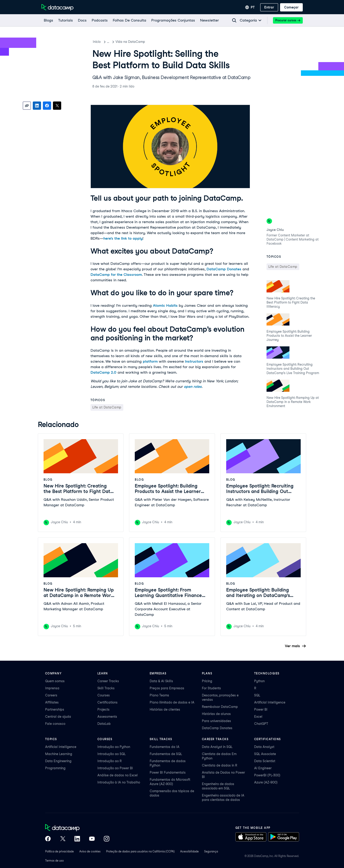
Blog (110, 42)
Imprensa (52, 688)
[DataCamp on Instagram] (107, 839)
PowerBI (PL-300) (267, 775)
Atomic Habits (165, 305)
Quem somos (55, 681)
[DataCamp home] (77, 828)
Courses (104, 695)
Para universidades (216, 721)
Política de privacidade (59, 851)
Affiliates (52, 702)
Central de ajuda (58, 717)
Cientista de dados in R (220, 765)
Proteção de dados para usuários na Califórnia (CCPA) (140, 851)
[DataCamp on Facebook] (48, 839)
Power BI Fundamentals (168, 772)
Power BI (261, 709)
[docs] (82, 20)
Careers (51, 695)
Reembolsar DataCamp (220, 707)
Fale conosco (55, 724)
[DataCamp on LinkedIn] (77, 839)
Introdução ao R (110, 761)
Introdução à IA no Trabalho (119, 782)
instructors (194, 361)
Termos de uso (54, 861)
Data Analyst (264, 747)
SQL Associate (265, 754)
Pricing (207, 681)
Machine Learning (59, 754)
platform (150, 361)
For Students (211, 688)
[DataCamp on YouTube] (92, 839)
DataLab (104, 724)
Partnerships (55, 709)
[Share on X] (57, 106)
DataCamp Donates (224, 269)
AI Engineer (263, 768)
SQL (257, 695)
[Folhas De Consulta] (129, 20)
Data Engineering (58, 761)
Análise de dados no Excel (118, 775)
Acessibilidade (189, 851)
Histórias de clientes (165, 709)
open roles (193, 387)
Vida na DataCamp (135, 42)
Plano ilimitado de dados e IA (172, 702)
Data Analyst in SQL (217, 747)
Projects (103, 709)
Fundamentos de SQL (166, 754)
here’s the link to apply (123, 238)
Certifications (107, 702)
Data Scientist (265, 761)
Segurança (211, 851)
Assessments (107, 717)
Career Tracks (108, 681)
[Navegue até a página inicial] (58, 7)
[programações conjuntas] (173, 20)
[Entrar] (269, 7)
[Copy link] (27, 106)
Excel (258, 717)
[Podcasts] (99, 20)
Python (259, 681)
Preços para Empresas (167, 688)
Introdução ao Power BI (115, 768)
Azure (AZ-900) (266, 782)
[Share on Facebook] (47, 106)
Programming (55, 768)
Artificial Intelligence (270, 702)
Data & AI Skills (161, 681)
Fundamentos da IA (165, 747)
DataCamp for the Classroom (116, 275)
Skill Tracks (106, 688)
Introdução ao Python (114, 747)
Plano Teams (159, 695)
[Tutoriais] (65, 20)
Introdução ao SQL (111, 754)
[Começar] (291, 7)
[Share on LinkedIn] (37, 106)
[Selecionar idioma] (250, 7)
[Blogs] (48, 20)
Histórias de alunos (216, 714)
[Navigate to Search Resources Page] (234, 20)
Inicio (97, 42)
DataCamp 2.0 (103, 372)
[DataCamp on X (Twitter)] (63, 839)
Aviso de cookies (90, 851)
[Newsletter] (209, 20)
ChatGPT (261, 724)
